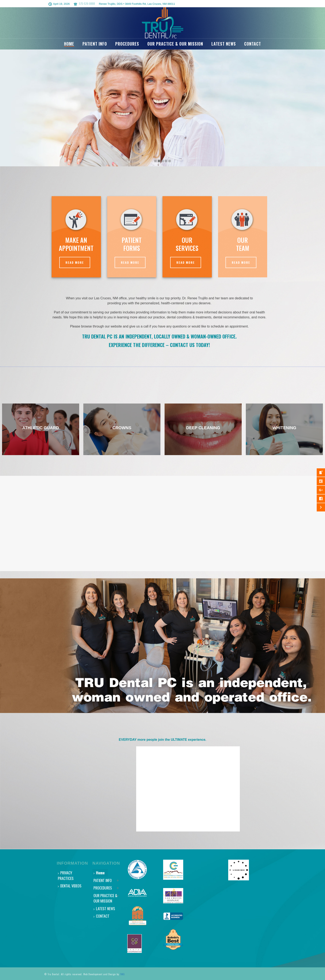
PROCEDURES (127, 44)
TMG (122, 974)
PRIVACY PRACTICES (66, 875)
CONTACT (253, 44)
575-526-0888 (87, 4)
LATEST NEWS (224, 44)
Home (69, 44)
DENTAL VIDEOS (70, 886)
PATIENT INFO (95, 44)
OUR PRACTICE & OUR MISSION (175, 44)
